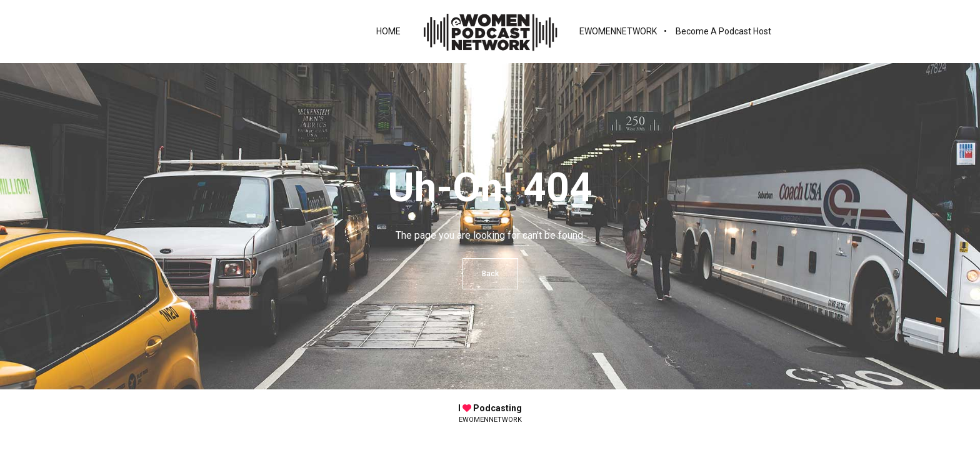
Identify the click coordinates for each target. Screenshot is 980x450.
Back (490, 274)
